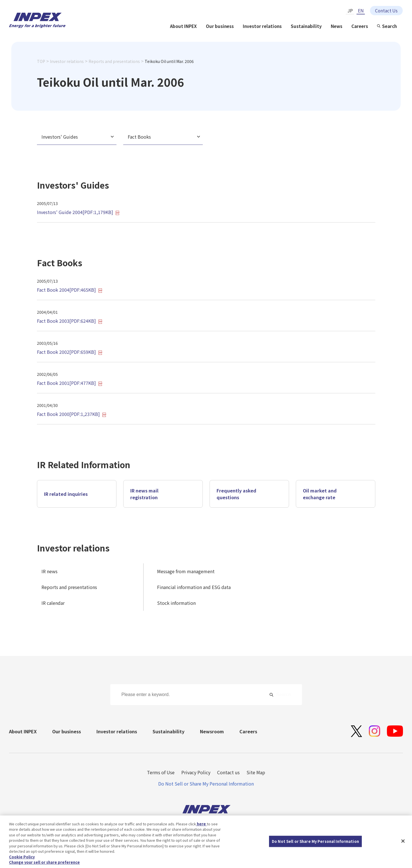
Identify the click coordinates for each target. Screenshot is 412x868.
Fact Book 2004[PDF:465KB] (70, 290)
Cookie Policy (22, 858)
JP (350, 10)
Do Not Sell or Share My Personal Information (206, 784)
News (337, 26)
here (201, 825)
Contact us (228, 772)
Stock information (176, 603)
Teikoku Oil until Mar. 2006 (169, 61)
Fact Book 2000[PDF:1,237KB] (72, 414)
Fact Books (139, 137)
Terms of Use (161, 772)
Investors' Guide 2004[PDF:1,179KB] (78, 212)
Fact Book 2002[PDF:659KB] (70, 352)
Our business (220, 26)
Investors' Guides (60, 137)
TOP (41, 61)
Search (389, 26)
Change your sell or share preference (44, 863)
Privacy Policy (196, 772)
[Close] (403, 842)
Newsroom (212, 731)
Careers (360, 26)
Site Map (256, 772)
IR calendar (53, 603)
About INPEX (183, 26)
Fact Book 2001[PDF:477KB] (70, 383)
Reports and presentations (114, 61)
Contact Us (386, 10)
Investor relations (262, 26)
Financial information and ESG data (194, 587)
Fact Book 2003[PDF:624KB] (70, 321)
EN (361, 10)
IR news (49, 571)
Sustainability (306, 26)
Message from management (186, 571)
